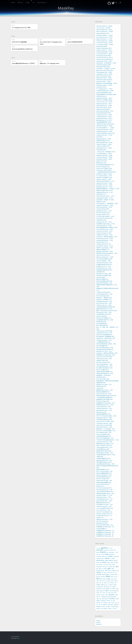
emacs (104, 562)
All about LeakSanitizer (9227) (104, 48)
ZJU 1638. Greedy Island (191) (104, 488)
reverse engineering (114, 591)
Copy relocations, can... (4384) (104, 106)
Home (13, 3)
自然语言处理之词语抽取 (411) (104, 372)
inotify (108, 573)
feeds (110, 565)
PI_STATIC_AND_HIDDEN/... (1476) (105, 216)
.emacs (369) (100, 388)
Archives (20, 3)
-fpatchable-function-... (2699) (104, 148)
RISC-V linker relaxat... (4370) (104, 107)
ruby (109, 593)
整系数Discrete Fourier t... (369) (104, 390)
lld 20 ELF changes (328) (103, 401)
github (105, 569)
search (106, 595)
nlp (102, 583)
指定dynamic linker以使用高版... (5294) (107, 83)
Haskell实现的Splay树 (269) (104, 436)
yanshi (115, 609)
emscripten (116, 563)
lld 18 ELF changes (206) (103, 479)
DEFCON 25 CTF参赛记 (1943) (104, 178)
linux (112, 577)
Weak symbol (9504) (102, 46)
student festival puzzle (112, 597)
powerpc (114, 587)
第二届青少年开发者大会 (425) (104, 368)
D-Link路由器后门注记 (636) (104, 314)
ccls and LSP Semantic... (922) (104, 263)
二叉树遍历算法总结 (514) (103, 342)
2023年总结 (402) (101, 377)
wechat (103, 607)
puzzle (104, 589)
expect (101, 565)
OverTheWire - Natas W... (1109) (105, 246)
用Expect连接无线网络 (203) (104, 482)
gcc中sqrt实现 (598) (102, 324)
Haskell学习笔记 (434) (102, 360)
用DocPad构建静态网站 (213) (104, 473)
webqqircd (116, 605)
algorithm (104, 548)
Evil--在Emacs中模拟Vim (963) (104, 259)
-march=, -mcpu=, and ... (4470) (104, 102)
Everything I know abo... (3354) (104, 131)
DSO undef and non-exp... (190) (104, 490)
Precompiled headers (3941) (104, 113)
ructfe (112, 593)
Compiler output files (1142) (104, 244)
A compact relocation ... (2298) (104, 157)
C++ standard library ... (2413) (104, 154)
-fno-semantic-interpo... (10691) (104, 43)
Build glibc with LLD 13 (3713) (104, 120)
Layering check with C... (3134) (104, 135)
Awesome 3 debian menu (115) (104, 514)
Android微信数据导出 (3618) (104, 122)
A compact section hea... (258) (104, 442)
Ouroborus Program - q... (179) (104, 495)
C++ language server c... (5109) (104, 89)
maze (115, 579)
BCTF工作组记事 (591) (102, 325)
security (111, 595)
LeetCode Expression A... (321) (104, 408)
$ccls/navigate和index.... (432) (104, 364)
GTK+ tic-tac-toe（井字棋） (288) (105, 421)
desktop (116, 561)
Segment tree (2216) (102, 161)
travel (114, 601)
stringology (104, 597)
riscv (101, 593)
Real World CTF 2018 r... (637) (104, 312)
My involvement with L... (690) (104, 303)
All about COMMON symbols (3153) (106, 133)
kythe (116, 575)
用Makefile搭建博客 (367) (103, 392)
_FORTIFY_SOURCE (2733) (103, 146)
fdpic (107, 565)
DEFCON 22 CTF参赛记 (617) (104, 318)
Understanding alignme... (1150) (105, 240)
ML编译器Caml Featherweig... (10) (105, 532)
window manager (115, 607)
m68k (104, 579)
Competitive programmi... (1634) (105, 205)
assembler (100, 550)
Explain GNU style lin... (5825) (104, 78)
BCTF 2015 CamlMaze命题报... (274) (106, 431)
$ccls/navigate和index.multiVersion (22, 49)
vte (101, 605)
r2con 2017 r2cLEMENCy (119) (104, 512)
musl (103, 581)
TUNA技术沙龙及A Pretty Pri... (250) (106, 455)
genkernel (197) (100, 486)
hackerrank (114, 571)
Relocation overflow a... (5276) (104, 85)
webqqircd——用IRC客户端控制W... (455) (107, 353)
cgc (100, 554)
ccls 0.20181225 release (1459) (104, 218)
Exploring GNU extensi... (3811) (104, 118)
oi (107, 585)
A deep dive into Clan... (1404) (104, 222)
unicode (113, 603)
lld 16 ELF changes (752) (103, 296)
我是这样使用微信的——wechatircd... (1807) (108, 189)
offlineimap (103, 585)
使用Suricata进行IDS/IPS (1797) (105, 191)
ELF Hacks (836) (101, 277)
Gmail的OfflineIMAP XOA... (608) (105, 320)
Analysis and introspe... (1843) (104, 183)
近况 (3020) (99, 137)
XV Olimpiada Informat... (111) (104, 516)
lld (115, 577)
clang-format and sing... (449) (104, 359)
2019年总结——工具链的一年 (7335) (106, 69)
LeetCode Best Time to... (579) (104, 333)
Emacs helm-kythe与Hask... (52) (105, 525)
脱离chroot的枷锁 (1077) (103, 250)
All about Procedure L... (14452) (104, 35)
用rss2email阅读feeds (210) (104, 477)
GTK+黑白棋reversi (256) (103, 449)
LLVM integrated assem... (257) (104, 447)
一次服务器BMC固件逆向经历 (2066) (106, 172)
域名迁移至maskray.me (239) (104, 462)
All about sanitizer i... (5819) (104, 82)
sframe (116, 595)
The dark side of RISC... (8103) (104, 61)
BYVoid (98, 620)
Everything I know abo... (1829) (104, 185)
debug (107, 560)
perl (111, 587)
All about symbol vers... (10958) (104, 41)
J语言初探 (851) (101, 272)
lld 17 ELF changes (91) (102, 521)
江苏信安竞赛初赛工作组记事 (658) (106, 307)
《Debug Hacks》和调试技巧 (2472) (106, 152)
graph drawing (99, 571)
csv (111, 559)
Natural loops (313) (101, 412)
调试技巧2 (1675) (101, 202)
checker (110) (100, 518)
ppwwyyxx (99, 624)
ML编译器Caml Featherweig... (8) (105, 534)
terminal (108, 601)
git (103, 569)
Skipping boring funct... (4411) (104, 104)
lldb (116, 577)
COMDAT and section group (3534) (105, 124)
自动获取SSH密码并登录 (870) (104, 270)
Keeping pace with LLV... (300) (104, 418)
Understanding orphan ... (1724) (104, 198)
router (104, 593)
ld (118, 575)
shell (97, 597)
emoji (112, 563)
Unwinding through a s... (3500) (104, 126)
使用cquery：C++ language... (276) (105, 429)
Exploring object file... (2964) (104, 139)
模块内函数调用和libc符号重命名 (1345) (107, 227)
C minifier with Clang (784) (103, 292)
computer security (100, 559)
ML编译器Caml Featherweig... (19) (105, 527)
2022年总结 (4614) (101, 96)
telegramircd (103, 601)
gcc (117, 566)
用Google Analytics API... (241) (104, 460)
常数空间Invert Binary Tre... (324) (105, 405)
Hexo (18, 639)
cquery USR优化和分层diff (75, 42)
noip (108, 583)
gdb (97, 569)
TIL (33, 3)
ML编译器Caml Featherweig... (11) (105, 530)
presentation (99, 589)
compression (116, 556)
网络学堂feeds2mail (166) (103, 503)
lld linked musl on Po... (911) (104, 266)
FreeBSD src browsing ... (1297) (104, 235)
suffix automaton (105, 599)
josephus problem (106, 575)
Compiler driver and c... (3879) (104, 115)
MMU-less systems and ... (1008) (105, 257)
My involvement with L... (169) (104, 501)
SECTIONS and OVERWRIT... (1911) (105, 181)
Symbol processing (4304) (103, 109)
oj (108, 585)
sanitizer (98, 595)
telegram (98, 601)
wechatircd (108, 607)
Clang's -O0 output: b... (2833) (104, 144)
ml (100, 581)
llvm (98, 579)
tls (111, 601)
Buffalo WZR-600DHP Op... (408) (105, 373)
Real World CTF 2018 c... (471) (104, 351)
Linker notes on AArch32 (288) (104, 425)
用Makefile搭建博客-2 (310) (103, 414)
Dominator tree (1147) (102, 242)
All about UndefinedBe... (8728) (104, 52)
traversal (98, 603)
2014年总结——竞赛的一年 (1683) (105, 200)
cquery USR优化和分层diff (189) (105, 492)
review (98, 593)
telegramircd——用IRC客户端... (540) (106, 338)
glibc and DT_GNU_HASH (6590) (105, 70)
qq (111, 589)
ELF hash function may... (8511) (104, 58)
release (107, 591)
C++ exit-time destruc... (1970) (104, 176)
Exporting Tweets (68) (102, 523)
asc (112, 548)
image (105, 573)
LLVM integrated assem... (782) (104, 294)
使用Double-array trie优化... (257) (105, 444)
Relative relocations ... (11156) (104, 39)
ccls (97, 554)
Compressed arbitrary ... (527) (104, 340)
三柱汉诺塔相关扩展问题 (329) (104, 397)
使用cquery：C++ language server (49, 63)
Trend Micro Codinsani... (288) (104, 423)
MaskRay (66, 8)
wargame (105, 605)
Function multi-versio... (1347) (104, 226)
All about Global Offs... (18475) (104, 30)
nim (100, 583)
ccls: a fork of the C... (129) (103, 510)
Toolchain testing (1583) (103, 209)
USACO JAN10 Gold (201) (103, 484)
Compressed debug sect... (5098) (105, 91)
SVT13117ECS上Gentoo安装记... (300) (106, 416)
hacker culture (108, 571)
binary (98, 552)
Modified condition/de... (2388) (104, 155)
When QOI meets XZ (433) (103, 362)
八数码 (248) (100, 457)
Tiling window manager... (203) (104, 481)
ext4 (104, 565)
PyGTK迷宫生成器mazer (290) (104, 420)
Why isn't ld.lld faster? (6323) (104, 76)
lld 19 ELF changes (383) (103, 379)
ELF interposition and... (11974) (104, 37)
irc (114, 573)
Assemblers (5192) (101, 87)
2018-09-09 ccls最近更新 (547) (104, 335)
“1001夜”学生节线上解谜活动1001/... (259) (108, 440)
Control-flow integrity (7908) (104, 65)
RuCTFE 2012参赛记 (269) (103, 434)
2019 (13, 22)
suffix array (99, 599)
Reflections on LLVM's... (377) (104, 384)
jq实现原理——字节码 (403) (103, 375)
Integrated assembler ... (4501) (104, 98)
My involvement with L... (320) (104, 410)
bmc (107, 552)
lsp (101, 579)
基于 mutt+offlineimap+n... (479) (105, 348)
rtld (106, 593)
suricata (117, 599)
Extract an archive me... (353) (104, 394)
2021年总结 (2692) (101, 150)
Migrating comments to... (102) (104, 519)
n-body (108, 581)
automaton (106, 550)
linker (108, 576)
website (98, 607)
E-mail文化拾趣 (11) (102, 529)
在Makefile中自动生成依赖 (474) (105, 349)
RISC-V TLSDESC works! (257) (104, 445)
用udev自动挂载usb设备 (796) (104, 281)
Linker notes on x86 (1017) (103, 255)
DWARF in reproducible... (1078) (104, 248)
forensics (105, 567)
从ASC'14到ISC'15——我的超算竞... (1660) (107, 203)
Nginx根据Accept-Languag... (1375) (106, 224)
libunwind (103, 577)
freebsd (111, 567)
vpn (99, 605)
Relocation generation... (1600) (104, 207)
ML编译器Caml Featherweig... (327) (106, 403)
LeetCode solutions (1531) (103, 215)
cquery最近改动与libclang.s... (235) (105, 464)
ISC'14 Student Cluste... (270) (104, 432)
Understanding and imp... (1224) (105, 239)
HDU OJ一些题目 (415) (102, 370)
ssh (100, 597)
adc (97, 548)
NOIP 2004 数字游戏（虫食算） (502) (106, 344)
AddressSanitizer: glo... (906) (104, 268)
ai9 (99, 548)
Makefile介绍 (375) (101, 386)
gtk (104, 571)
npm (115, 583)
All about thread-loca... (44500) (104, 26)
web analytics (110, 605)
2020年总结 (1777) (101, 194)
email (108, 563)
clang (106, 554)
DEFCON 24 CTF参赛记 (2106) (104, 168)
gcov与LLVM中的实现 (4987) (104, 93)
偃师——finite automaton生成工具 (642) (107, 311)
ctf (113, 558)
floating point (99, 567)
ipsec (111, 573)
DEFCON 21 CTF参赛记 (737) (104, 299)
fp (108, 567)
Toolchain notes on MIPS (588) (104, 331)
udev (109, 603)
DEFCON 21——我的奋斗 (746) (104, 298)
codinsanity (99, 556)
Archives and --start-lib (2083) (104, 170)
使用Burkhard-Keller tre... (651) (104, 309)
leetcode (98, 577)
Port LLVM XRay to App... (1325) (105, 229)
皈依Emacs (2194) (101, 163)
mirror (98, 581)
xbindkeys (105, 609)
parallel (115, 585)
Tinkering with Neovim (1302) (104, 233)
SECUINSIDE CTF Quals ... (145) (104, 505)
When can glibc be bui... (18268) (105, 32)
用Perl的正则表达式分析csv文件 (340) (106, 396)
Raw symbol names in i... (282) (104, 427)
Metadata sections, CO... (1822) (104, 187)
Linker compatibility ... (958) (103, 261)
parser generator (100, 587)
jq (110, 575)
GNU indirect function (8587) (104, 56)
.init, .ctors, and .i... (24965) (103, 28)
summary (112, 599)
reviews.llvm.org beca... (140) (104, 506)
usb (118, 603)
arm (109, 548)
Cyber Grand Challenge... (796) (104, 283)
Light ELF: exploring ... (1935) (104, 179)
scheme (103, 595)
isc (116, 573)
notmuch (112, 583)
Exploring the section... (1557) (104, 211)
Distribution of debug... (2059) (104, 174)
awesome (111, 550)
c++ (117, 552)
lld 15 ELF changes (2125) (103, 166)
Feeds (28, 3)
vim (97, 605)
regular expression (100, 591)
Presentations (42, 3)
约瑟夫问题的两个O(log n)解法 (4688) (106, 94)
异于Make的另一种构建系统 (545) (105, 336)
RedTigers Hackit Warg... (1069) (104, 251)
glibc (109, 569)
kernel (113, 575)
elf (101, 562)
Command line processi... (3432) (105, 130)
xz (112, 609)
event (97, 565)
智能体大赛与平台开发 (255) (104, 451)
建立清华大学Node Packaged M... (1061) (107, 253)
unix (116, 603)
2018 (13, 36)
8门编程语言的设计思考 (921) (104, 264)
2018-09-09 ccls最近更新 (19, 42)
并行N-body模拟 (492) (102, 346)
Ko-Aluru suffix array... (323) (103, 407)
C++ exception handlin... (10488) (105, 45)
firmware (113, 565)
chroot (103, 554)
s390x (115, 593)
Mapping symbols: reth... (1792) (104, 192)
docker (98, 563)
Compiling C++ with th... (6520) (104, 74)
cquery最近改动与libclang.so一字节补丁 (24, 63)
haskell (99, 573)
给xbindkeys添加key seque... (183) (105, 494)
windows (98, 609)
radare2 (114, 589)
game (114, 567)
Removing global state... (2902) (104, 142)
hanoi (118, 571)
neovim (112, 581)
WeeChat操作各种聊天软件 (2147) (105, 165)
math (112, 579)
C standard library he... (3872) (104, 117)
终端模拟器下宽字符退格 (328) (104, 399)
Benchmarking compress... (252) (105, 453)
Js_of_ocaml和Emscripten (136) (105, 508)
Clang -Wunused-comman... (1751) (105, 196)
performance (106, 587)
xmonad (110, 609)
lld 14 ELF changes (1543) (103, 213)
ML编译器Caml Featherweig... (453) (106, 355)
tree (102, 603)
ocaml (98, 585)
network (116, 581)
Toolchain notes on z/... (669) (104, 305)
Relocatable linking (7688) (103, 67)
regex (117, 589)
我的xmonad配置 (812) (102, 279)
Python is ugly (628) (101, 316)
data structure (100, 560)
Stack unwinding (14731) (103, 34)
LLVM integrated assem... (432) (104, 366)
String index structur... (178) (103, 497)
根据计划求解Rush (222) (103, 470)
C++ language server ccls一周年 (21, 28)
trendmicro (105, 603)
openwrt (111, 585)
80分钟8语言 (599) (101, 322)
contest (107, 558)
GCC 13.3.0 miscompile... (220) (104, 471)
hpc (102, 573)
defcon (111, 560)
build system (112, 552)
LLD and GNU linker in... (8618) (104, 54)
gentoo (100, 569)
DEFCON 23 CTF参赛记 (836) (104, 275)
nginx (97, 583)
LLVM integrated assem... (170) (104, 499)
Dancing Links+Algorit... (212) (104, 475)
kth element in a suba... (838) (104, 274)
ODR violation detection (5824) (104, 80)
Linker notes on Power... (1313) (104, 231)
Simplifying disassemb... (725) (104, 301)
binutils (103, 552)
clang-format (112, 554)
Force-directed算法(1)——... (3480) (105, 128)
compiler (110, 556)
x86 (102, 609)
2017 (13, 58)
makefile (108, 579)
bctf (115, 550)
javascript (99, 575)
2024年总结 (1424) (101, 220)
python (108, 589)
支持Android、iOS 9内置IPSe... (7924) (106, 63)
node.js (105, 583)
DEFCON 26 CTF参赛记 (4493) (104, 100)
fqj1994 (98, 622)
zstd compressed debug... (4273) (105, 111)
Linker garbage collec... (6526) (104, 72)
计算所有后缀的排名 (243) (103, 458)
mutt (105, 581)
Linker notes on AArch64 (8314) (104, 59)
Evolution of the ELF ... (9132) (104, 50)
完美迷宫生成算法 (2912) (103, 141)
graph (113, 569)
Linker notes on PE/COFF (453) (104, 357)
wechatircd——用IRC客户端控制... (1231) (107, 237)
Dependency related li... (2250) (104, 159)
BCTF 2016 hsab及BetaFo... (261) (105, 438)
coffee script (104, 556)
